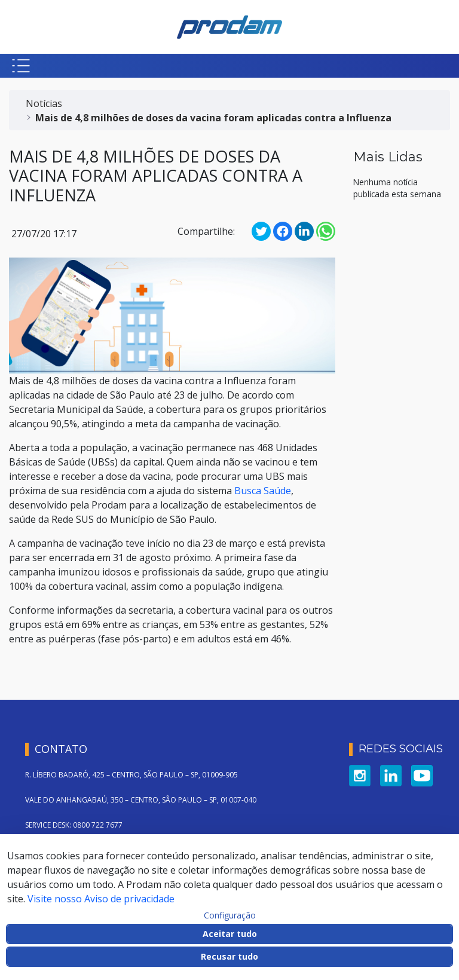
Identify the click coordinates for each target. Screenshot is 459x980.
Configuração (230, 915)
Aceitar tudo (230, 934)
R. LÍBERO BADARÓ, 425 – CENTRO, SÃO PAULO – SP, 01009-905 (131, 775)
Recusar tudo (229, 956)
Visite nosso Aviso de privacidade (101, 899)
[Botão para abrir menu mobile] (21, 66)
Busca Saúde (263, 491)
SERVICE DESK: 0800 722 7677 (74, 825)
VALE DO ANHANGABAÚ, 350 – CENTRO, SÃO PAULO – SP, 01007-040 (141, 800)
